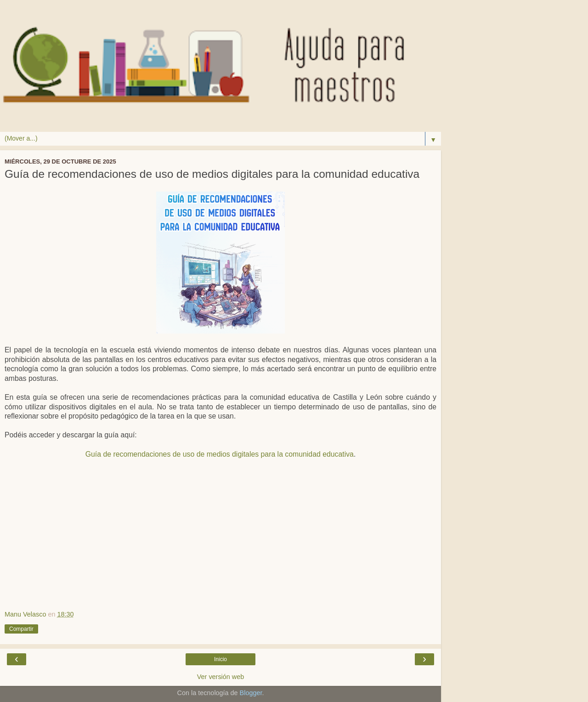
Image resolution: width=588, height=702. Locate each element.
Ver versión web (220, 677)
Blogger (251, 693)
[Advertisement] (220, 540)
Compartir (21, 629)
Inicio (220, 659)
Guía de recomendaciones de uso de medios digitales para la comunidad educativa (220, 454)
